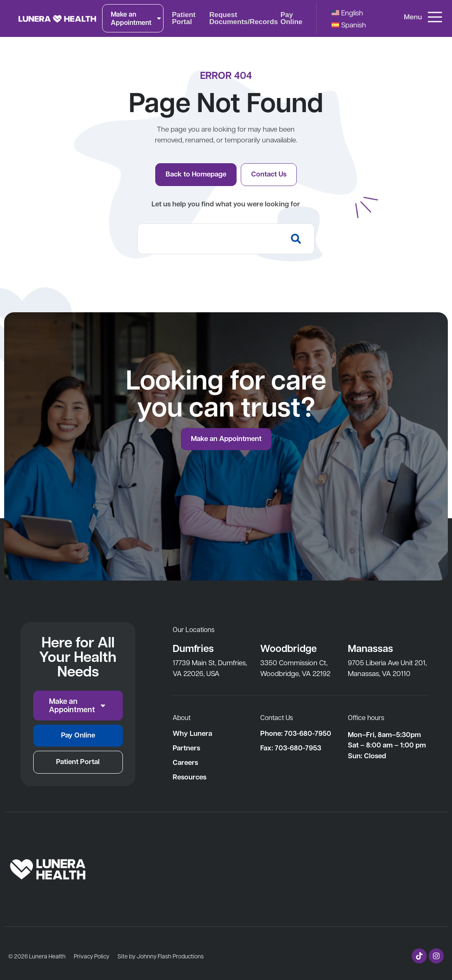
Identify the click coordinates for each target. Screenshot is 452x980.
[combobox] (209, 239)
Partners (186, 748)
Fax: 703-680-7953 (291, 748)
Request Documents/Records (243, 18)
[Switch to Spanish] (349, 24)
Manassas (370, 648)
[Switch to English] (347, 12)
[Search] (298, 239)
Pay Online (292, 18)
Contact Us (277, 717)
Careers (185, 762)
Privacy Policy (92, 956)
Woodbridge (288, 648)
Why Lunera (192, 733)
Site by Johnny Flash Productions (161, 956)
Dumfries (193, 648)
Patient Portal (184, 18)
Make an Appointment (137, 18)
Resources (189, 777)
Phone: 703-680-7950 (296, 733)
